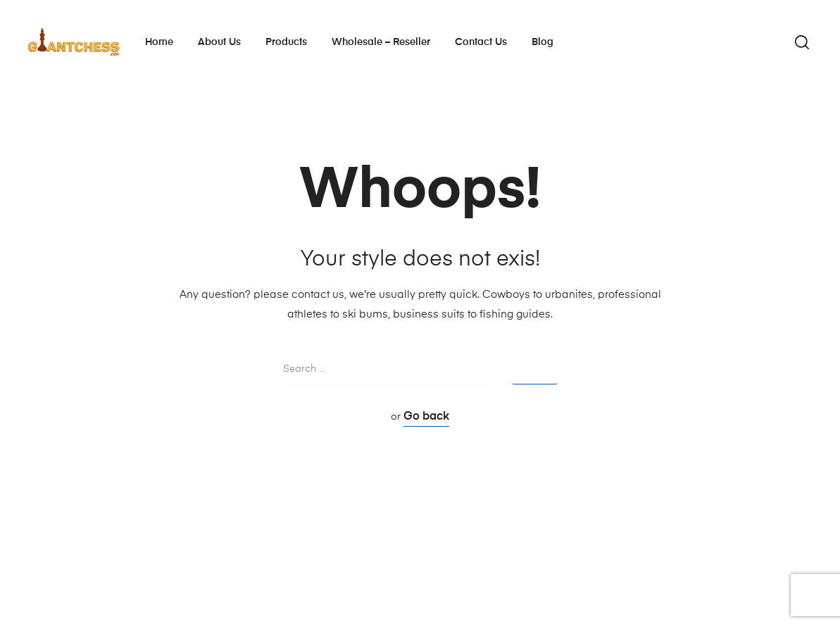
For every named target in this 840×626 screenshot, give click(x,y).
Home (159, 42)
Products (286, 42)
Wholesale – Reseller (381, 42)
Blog (543, 42)
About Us (219, 42)
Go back (426, 417)
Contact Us (481, 42)
